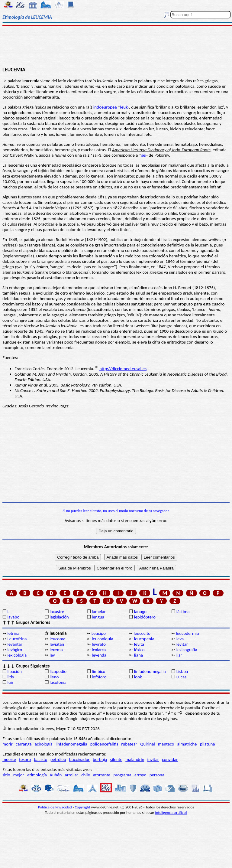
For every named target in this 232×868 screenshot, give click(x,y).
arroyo (140, 775)
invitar (153, 759)
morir (8, 744)
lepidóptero (145, 617)
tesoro (25, 759)
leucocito (142, 633)
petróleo (58, 759)
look (138, 677)
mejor (19, 775)
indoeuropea (105, 107)
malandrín (135, 759)
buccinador (79, 759)
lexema (56, 650)
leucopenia (144, 639)
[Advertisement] (116, 46)
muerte (9, 759)
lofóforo (99, 677)
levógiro (15, 650)
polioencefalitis (104, 744)
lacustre (57, 612)
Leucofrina (17, 639)
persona (157, 775)
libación (14, 671)
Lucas (181, 677)
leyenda (99, 655)
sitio (6, 775)
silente (116, 759)
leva (180, 639)
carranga (24, 744)
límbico (98, 671)
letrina (13, 633)
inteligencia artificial (171, 813)
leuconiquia (103, 639)
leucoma (57, 639)
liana (139, 655)
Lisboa (182, 671)
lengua (98, 617)
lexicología (17, 655)
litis (10, 677)
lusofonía (58, 682)
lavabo (13, 617)
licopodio (58, 671)
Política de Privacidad (55, 807)
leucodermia (187, 633)
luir (10, 682)
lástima (183, 612)
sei (144, 155)
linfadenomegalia (150, 671)
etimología (37, 775)
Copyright (83, 807)
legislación (59, 617)
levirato (99, 644)
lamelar (99, 612)
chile (86, 775)
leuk (124, 107)
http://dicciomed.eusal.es (123, 369)
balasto (40, 759)
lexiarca (99, 650)
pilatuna (208, 744)
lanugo (140, 612)
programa (122, 775)
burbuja (100, 759)
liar (179, 655)
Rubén (56, 775)
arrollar (71, 775)
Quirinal (148, 744)
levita (139, 644)
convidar (170, 759)
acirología (44, 744)
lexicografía (187, 650)
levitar (182, 644)
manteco (166, 744)
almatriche (187, 744)
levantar (15, 644)
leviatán (57, 644)
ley (52, 655)
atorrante (102, 775)
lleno (54, 677)
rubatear (129, 744)
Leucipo (99, 633)
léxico (139, 650)
